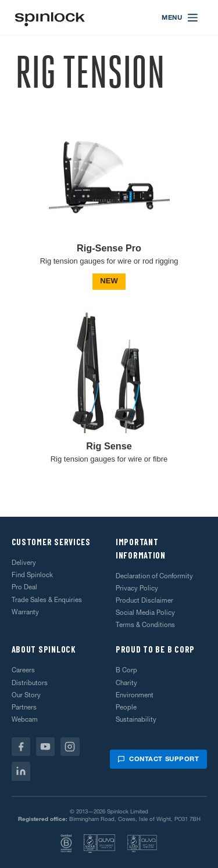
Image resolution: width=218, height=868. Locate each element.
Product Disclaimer (144, 600)
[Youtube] (46, 747)
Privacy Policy (137, 588)
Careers (23, 670)
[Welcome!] (50, 18)
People (126, 707)
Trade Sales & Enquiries (47, 600)
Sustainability (136, 719)
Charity (126, 683)
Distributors (30, 683)
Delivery (24, 563)
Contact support (158, 759)
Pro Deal (24, 587)
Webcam (25, 719)
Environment (135, 695)
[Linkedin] (21, 771)
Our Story (26, 695)
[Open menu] (180, 17)
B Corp (126, 670)
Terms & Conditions (145, 625)
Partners (24, 707)
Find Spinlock (32, 575)
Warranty (25, 612)
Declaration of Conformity (154, 576)
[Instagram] (70, 747)
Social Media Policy (145, 613)
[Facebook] (21, 747)
